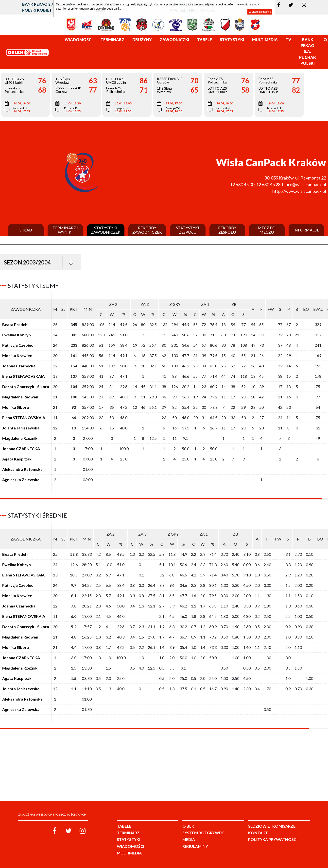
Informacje (306, 230)
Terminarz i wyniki (65, 230)
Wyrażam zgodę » (260, 12)
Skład (26, 230)
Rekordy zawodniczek (147, 230)
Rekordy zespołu (227, 230)
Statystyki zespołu (188, 230)
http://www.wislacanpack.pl (299, 191)
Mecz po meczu (267, 230)
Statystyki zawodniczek (106, 230)
